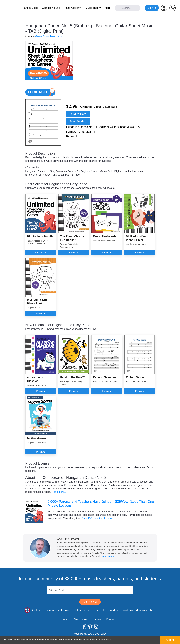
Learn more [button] (105, 640)
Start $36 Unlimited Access (97, 518)
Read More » (108, 556)
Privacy (110, 619)
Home (65, 619)
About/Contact (81, 619)
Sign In (152, 8)
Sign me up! (90, 602)
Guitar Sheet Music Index (49, 36)
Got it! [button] (170, 640)
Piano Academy (73, 8)
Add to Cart (78, 114)
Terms (97, 619)
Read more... (59, 492)
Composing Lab (51, 8)
